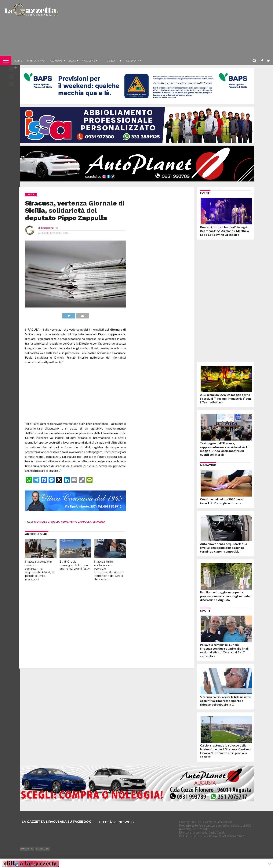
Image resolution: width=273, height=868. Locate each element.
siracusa (99, 522)
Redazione (47, 228)
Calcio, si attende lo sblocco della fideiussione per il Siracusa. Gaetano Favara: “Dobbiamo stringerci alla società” (225, 751)
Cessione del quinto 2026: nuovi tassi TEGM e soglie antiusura (222, 501)
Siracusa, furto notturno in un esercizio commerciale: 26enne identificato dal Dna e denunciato (109, 571)
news (64, 522)
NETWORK (133, 61)
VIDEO (111, 61)
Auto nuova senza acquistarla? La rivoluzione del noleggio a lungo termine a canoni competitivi (224, 548)
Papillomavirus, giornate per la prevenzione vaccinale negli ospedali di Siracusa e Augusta (226, 596)
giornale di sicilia (47, 522)
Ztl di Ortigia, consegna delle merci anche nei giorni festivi (75, 565)
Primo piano (36, 61)
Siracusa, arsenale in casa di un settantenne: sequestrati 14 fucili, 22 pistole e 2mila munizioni (40, 571)
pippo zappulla (80, 522)
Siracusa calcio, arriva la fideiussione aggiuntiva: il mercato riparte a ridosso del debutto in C (226, 701)
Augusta (26, 849)
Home (18, 61)
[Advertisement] (166, 29)
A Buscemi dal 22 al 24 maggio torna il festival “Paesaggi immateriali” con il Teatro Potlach (225, 398)
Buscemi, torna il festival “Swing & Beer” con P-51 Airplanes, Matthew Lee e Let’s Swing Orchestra (225, 231)
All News (56, 61)
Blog (72, 61)
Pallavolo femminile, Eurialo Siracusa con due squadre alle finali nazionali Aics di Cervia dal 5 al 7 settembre (224, 650)
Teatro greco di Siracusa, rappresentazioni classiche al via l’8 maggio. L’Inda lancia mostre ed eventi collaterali (225, 449)
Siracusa (42, 849)
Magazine (88, 61)
